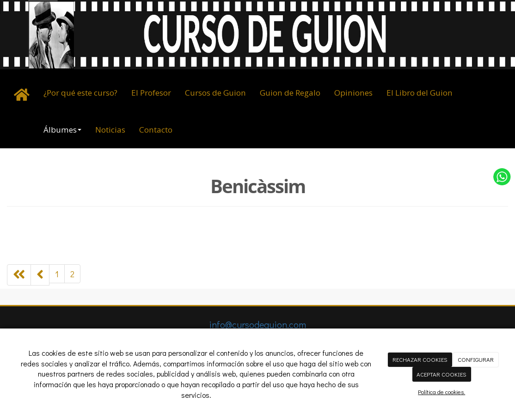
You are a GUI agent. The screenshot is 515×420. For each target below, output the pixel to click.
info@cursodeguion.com (257, 324)
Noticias (110, 130)
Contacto (156, 130)
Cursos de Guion (215, 93)
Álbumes (62, 130)
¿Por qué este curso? (80, 93)
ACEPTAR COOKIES (441, 374)
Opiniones (353, 93)
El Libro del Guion (420, 93)
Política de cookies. (441, 392)
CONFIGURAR (476, 359)
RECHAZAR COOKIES (420, 359)
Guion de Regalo (290, 93)
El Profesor (151, 93)
